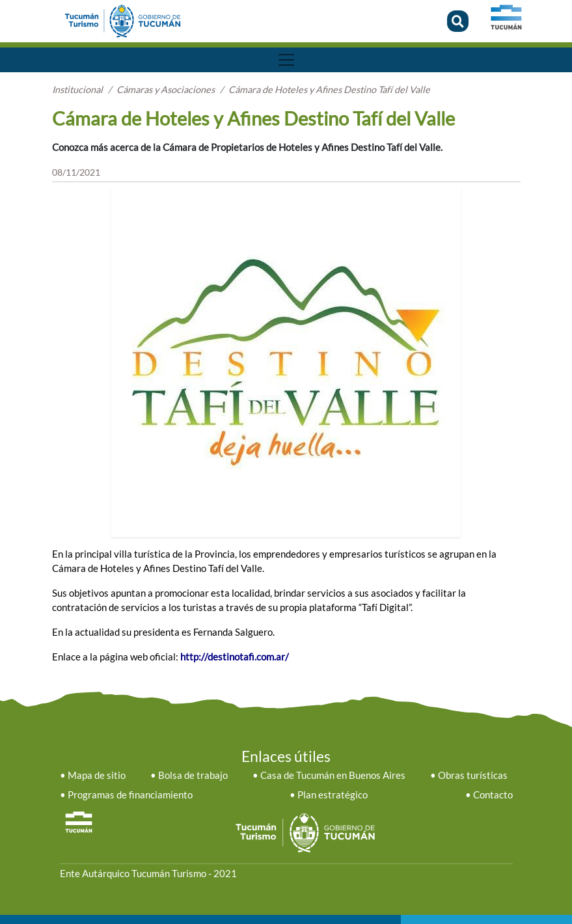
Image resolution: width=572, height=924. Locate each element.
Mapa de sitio (97, 775)
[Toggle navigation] (286, 60)
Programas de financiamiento (130, 795)
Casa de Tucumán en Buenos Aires (333, 775)
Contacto (493, 795)
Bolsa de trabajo (193, 775)
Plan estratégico (333, 795)
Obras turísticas (473, 775)
